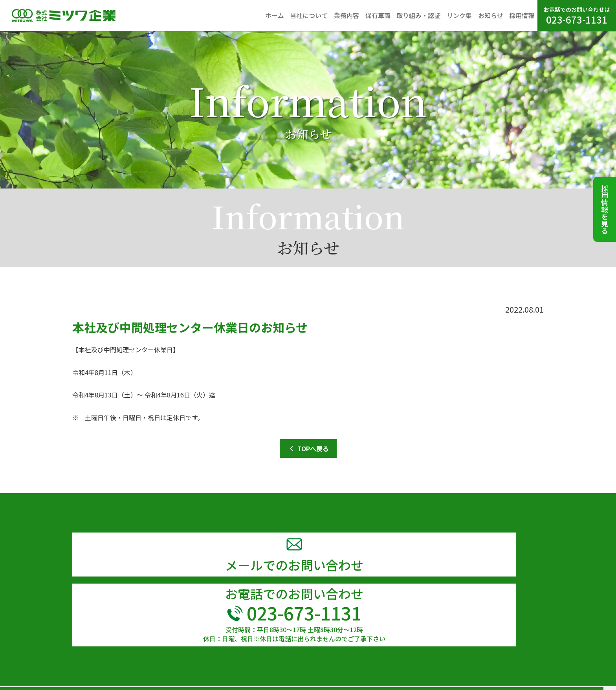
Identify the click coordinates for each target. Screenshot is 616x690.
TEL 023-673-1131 (44, 672)
